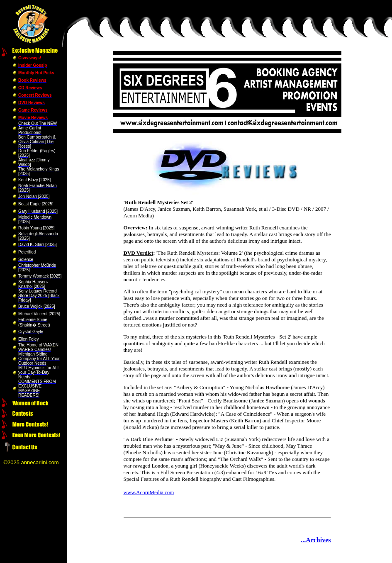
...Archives (316, 540)
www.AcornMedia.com (149, 492)
